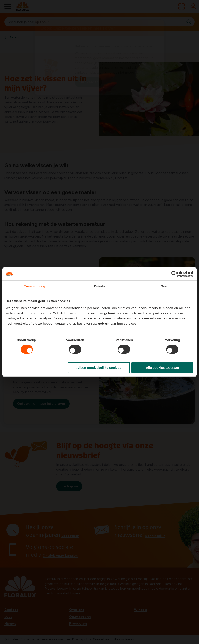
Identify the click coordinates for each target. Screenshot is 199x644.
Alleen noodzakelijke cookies (99, 368)
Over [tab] (164, 286)
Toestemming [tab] (35, 286)
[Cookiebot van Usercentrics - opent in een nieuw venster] (175, 274)
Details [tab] (99, 286)
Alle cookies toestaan (162, 368)
